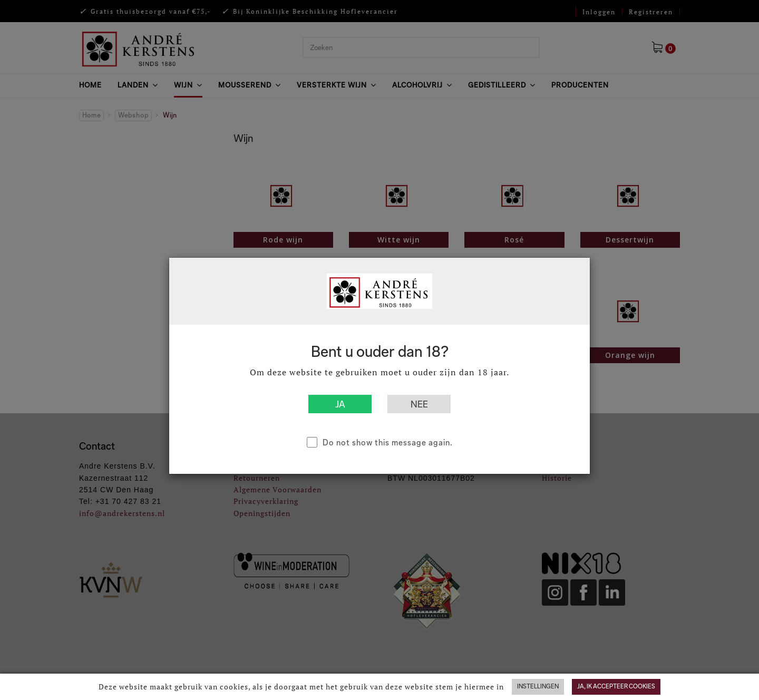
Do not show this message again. (388, 443)
